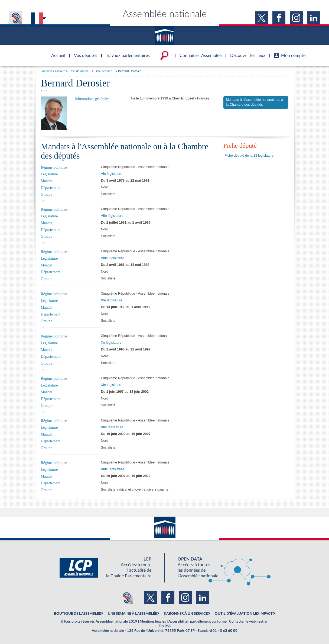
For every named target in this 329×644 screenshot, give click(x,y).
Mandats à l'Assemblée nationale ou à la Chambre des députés (255, 102)
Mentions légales (153, 622)
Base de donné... (80, 71)
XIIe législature (112, 427)
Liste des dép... (105, 71)
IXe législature (112, 300)
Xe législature (111, 343)
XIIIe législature (113, 469)
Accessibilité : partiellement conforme (198, 622)
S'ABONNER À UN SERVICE (186, 614)
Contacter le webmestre (248, 622)
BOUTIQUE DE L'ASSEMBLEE (77, 614)
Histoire (60, 71)
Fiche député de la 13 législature (249, 156)
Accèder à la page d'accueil (56, 52)
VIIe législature (112, 216)
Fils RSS (165, 626)
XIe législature (112, 385)
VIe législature (112, 174)
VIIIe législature (113, 258)
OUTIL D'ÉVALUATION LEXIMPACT (244, 614)
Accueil (47, 71)
